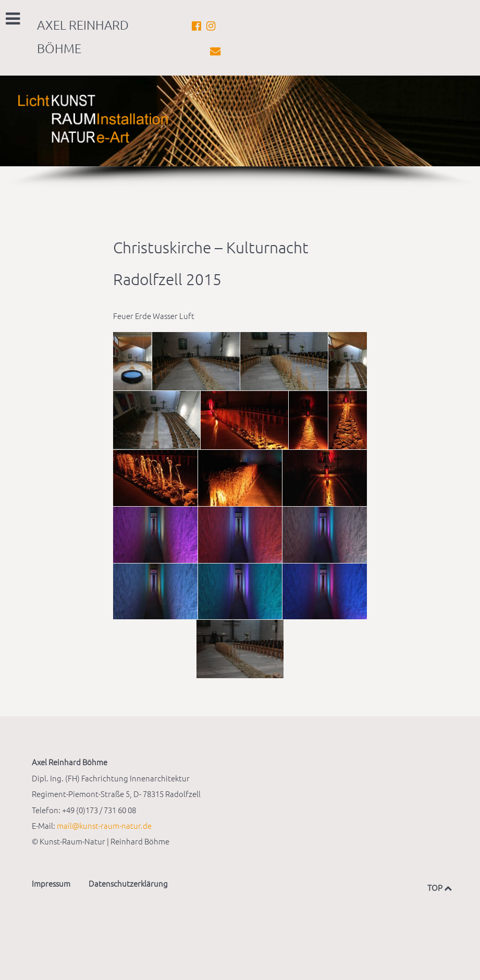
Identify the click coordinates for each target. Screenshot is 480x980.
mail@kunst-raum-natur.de (104, 825)
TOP (438, 887)
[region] (240, 132)
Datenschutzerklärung (128, 883)
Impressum (51, 883)
